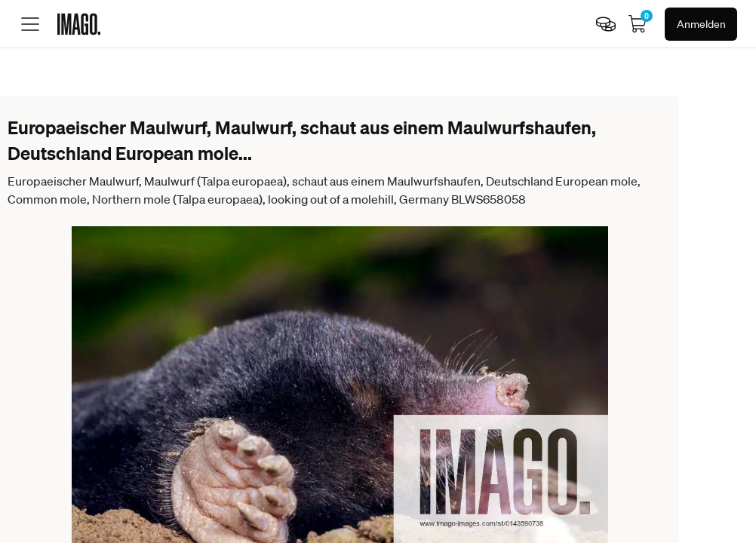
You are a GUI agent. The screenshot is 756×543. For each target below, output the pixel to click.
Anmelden (701, 24)
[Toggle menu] (30, 24)
